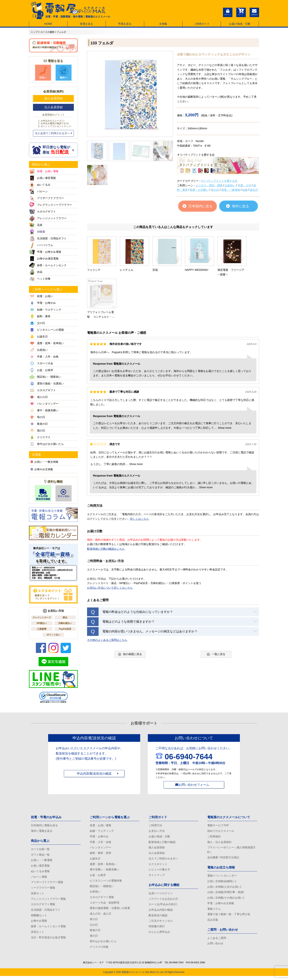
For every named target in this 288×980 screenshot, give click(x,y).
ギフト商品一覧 (40, 855)
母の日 (215, 190)
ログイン (227, 12)
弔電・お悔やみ (99, 837)
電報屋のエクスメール (133, 976)
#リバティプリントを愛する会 (219, 181)
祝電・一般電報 (231, 190)
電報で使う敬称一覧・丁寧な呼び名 (229, 917)
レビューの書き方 (159, 871)
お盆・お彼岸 (98, 877)
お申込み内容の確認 (161, 912)
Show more (225, 382)
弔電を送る (125, 24)
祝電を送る (86, 24)
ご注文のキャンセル (161, 924)
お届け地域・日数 (240, 24)
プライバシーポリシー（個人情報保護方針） (231, 851)
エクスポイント (158, 865)
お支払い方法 (157, 831)
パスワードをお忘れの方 (163, 901)
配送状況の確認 (158, 918)
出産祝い (230, 185)
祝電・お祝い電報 (100, 825)
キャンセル (64, 493)
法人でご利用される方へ (163, 860)
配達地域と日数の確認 (162, 843)
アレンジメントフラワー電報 (48, 901)
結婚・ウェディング (102, 831)
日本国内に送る (197, 206)
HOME (48, 24)
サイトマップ (157, 877)
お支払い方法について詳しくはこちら (110, 542)
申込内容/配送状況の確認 (94, 774)
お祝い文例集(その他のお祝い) (226, 900)
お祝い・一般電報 (42, 861)
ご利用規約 (214, 837)
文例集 (163, 24)
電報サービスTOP (218, 825)
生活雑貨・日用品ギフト (46, 912)
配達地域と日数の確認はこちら (106, 503)
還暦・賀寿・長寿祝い (103, 865)
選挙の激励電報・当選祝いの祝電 (110, 911)
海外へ (63, 73)
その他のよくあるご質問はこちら (107, 594)
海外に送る (238, 206)
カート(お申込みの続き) (163, 906)
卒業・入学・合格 (100, 843)
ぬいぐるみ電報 (40, 872)
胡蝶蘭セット (39, 918)
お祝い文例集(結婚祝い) (222, 882)
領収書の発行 (157, 929)
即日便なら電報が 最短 (53, 150)
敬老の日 (95, 934)
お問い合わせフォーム (194, 785)
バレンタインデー (100, 848)
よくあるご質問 (217, 941)
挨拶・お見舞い (199, 190)
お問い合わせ (215, 946)
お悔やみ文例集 (42, 469)
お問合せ (254, 12)
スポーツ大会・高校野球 (105, 905)
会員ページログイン (161, 895)
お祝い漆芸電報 (40, 867)
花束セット (38, 895)
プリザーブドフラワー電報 (47, 884)
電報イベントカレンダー (222, 877)
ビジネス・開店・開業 (209, 185)
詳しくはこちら (139, 473)
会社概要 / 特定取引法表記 (223, 859)
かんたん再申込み (159, 935)
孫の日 (94, 939)
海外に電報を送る (42, 831)
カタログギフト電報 (43, 906)
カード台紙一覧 (40, 849)
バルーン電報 (39, 878)
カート (241, 12)
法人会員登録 (53, 107)
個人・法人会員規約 (219, 843)
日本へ (43, 73)
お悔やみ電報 (39, 924)
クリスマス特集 (99, 951)
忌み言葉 (213, 922)
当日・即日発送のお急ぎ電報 (48, 940)
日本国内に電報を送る (44, 825)
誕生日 (254, 190)
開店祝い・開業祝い (102, 888)
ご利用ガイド (202, 24)
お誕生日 (95, 860)
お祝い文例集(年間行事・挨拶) (226, 894)
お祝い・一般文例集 (44, 462)
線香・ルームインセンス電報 (48, 929)
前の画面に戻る (130, 609)
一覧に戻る (216, 609)
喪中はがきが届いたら (103, 945)
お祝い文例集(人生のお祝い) (224, 888)
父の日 (94, 928)
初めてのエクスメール (221, 831)
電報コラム (214, 911)
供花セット (38, 935)
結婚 (245, 190)
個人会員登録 (53, 98)
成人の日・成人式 (100, 916)
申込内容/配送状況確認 (43, 495)
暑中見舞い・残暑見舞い (105, 871)
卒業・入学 (244, 185)
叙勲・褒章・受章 (100, 854)
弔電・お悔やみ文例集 (221, 905)
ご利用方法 (155, 825)
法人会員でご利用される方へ (53, 133)
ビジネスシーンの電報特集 (106, 882)
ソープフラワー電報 (43, 889)
